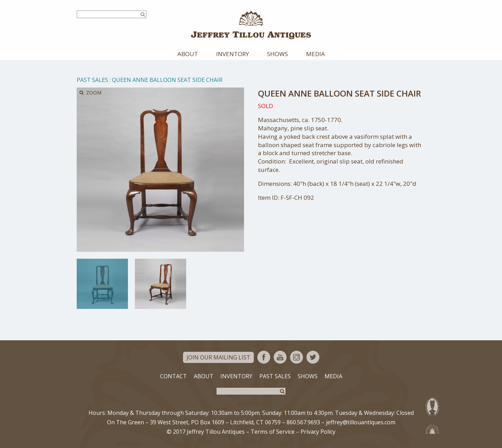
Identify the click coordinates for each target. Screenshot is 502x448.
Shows (277, 54)
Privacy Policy (318, 432)
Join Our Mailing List (218, 357)
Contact (173, 376)
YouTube (280, 357)
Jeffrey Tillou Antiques (251, 25)
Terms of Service (273, 432)
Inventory (233, 54)
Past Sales (92, 80)
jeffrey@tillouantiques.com (361, 422)
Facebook (264, 357)
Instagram (296, 357)
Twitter (313, 357)
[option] (102, 284)
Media (315, 54)
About (188, 54)
